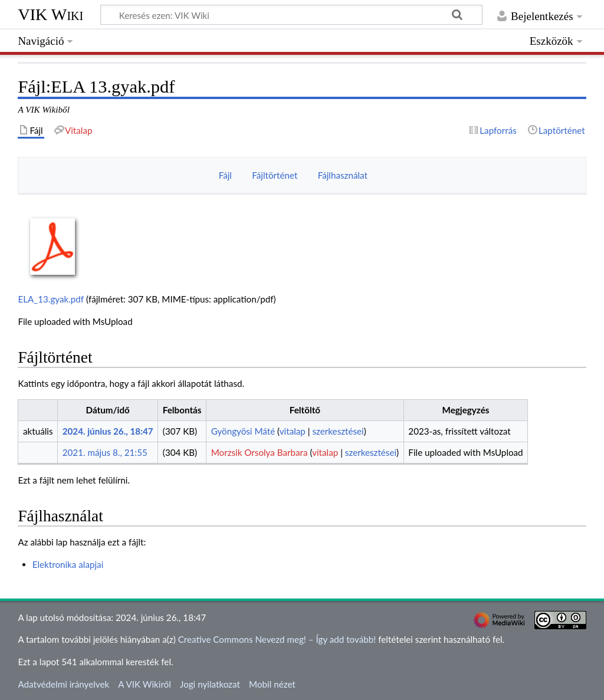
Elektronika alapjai (68, 564)
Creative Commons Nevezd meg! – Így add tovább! (277, 639)
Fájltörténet (275, 175)
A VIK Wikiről (144, 684)
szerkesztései (338, 431)
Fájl (225, 175)
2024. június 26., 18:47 (108, 431)
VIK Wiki (50, 14)
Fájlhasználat (343, 175)
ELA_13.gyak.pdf (51, 299)
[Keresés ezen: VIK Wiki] (291, 15)
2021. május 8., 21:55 (105, 452)
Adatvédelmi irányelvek (63, 684)
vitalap (293, 431)
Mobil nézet (272, 684)
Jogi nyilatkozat (210, 684)
